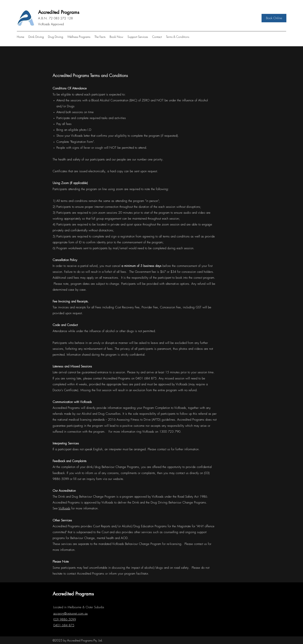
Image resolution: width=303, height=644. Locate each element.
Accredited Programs (59, 12)
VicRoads (64, 508)
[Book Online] (274, 18)
